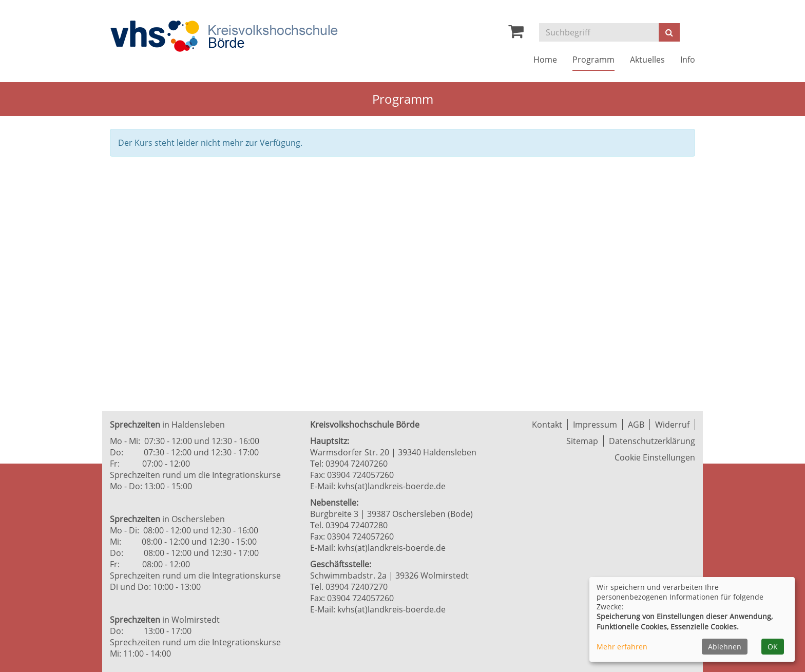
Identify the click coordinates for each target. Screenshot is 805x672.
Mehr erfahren (622, 647)
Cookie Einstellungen (655, 457)
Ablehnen (725, 647)
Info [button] (688, 60)
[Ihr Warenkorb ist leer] (516, 34)
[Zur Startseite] (224, 36)
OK (773, 647)
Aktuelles (647, 60)
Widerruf (672, 425)
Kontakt (547, 425)
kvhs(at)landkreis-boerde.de (391, 486)
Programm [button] (593, 60)
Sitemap (582, 441)
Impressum (595, 425)
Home (545, 60)
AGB (636, 425)
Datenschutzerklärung (652, 441)
